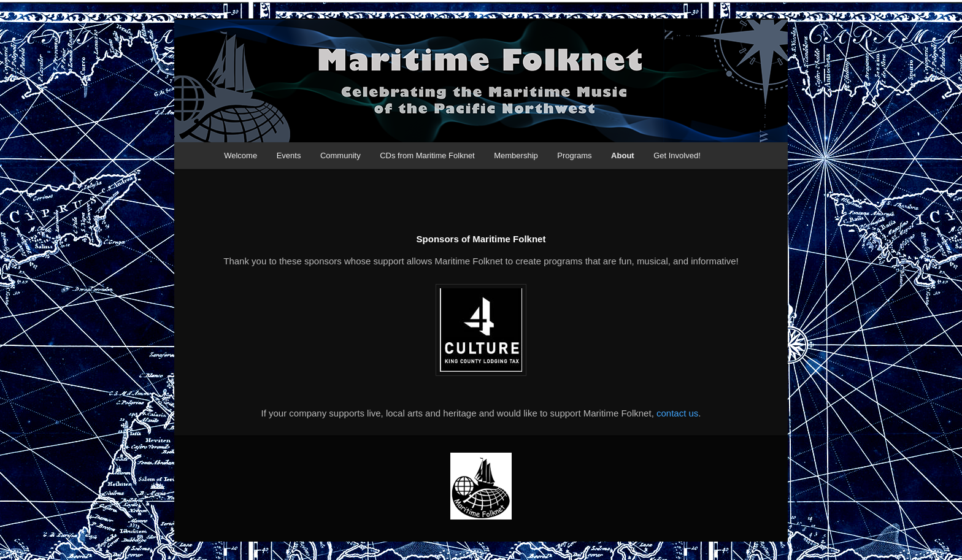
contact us (677, 413)
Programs (574, 155)
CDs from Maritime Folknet (427, 155)
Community (341, 155)
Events (289, 155)
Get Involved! (677, 155)
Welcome (240, 155)
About (623, 155)
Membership (516, 155)
